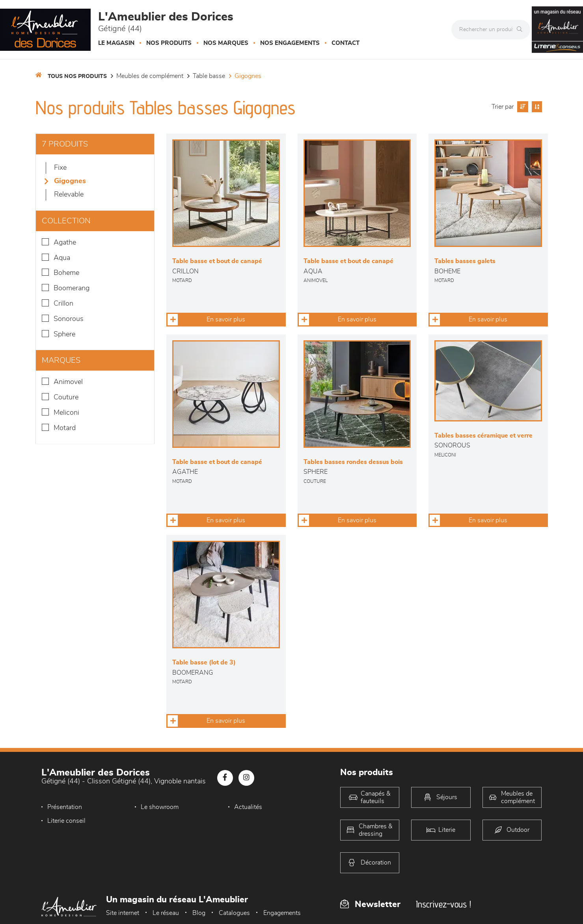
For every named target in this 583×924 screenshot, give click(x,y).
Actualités (248, 807)
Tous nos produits (77, 76)
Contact (346, 43)
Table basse (209, 76)
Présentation (65, 807)
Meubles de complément (150, 76)
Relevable (69, 195)
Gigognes (248, 76)
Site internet (123, 913)
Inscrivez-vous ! (443, 904)
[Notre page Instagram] (246, 778)
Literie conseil (66, 821)
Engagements (282, 913)
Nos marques (226, 43)
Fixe (60, 168)
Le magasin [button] (116, 43)
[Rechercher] (522, 30)
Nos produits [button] (169, 43)
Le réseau (166, 913)
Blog (199, 913)
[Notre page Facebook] (225, 778)
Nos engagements (290, 43)
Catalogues (234, 913)
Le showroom (160, 807)
